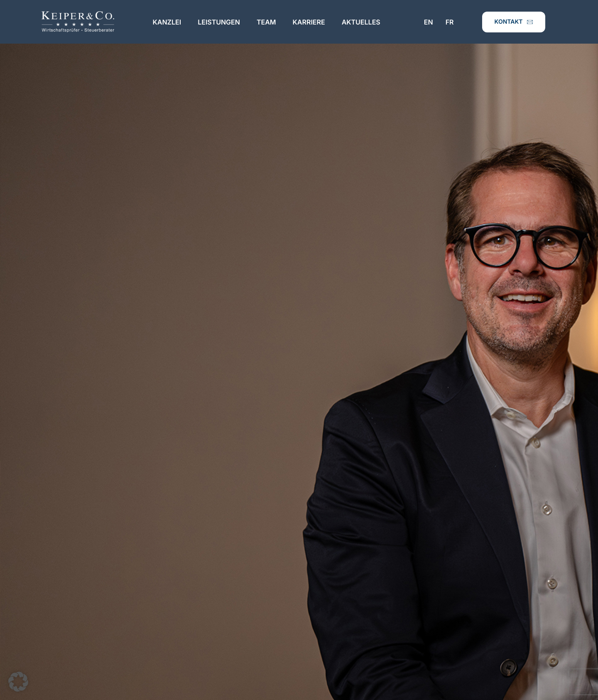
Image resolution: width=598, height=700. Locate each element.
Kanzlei (167, 22)
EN (429, 22)
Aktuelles (361, 22)
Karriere (309, 22)
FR (450, 22)
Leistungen (219, 22)
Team (266, 22)
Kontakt (514, 22)
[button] (18, 682)
